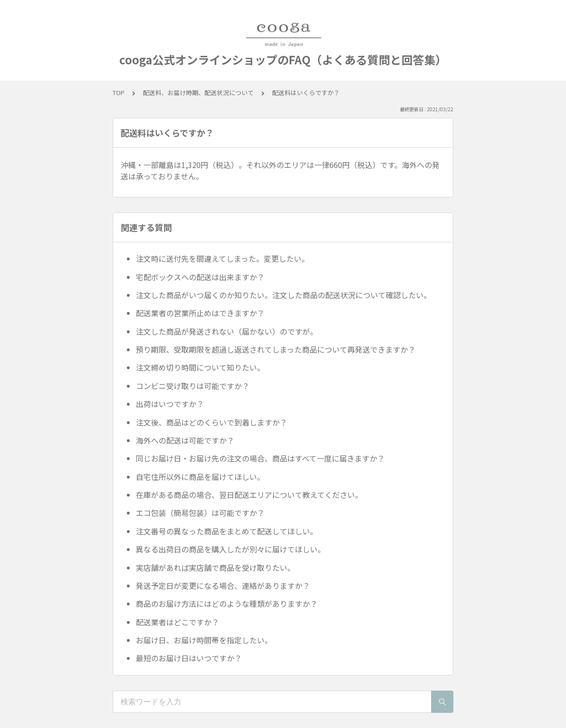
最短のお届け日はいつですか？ (189, 658)
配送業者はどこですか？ (177, 622)
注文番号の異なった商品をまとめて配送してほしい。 (227, 531)
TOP (119, 93)
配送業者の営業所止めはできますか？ (200, 313)
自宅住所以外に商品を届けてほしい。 (200, 477)
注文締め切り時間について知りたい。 (200, 367)
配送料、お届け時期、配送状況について (198, 93)
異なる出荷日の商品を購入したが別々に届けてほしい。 (230, 549)
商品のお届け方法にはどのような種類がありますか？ (227, 604)
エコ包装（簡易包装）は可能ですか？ (200, 513)
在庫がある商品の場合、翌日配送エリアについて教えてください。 (249, 495)
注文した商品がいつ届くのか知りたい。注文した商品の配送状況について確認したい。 (283, 295)
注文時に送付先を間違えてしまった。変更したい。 (222, 258)
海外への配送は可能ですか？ (185, 440)
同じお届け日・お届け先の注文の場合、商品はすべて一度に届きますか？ (260, 458)
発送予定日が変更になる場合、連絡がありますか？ (223, 586)
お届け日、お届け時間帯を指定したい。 (204, 640)
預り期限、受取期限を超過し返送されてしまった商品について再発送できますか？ (276, 349)
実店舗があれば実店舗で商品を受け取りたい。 (215, 568)
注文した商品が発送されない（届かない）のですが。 (227, 331)
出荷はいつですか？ (170, 404)
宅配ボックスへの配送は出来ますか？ (200, 277)
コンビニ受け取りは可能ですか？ (193, 386)
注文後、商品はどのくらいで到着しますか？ (212, 422)
